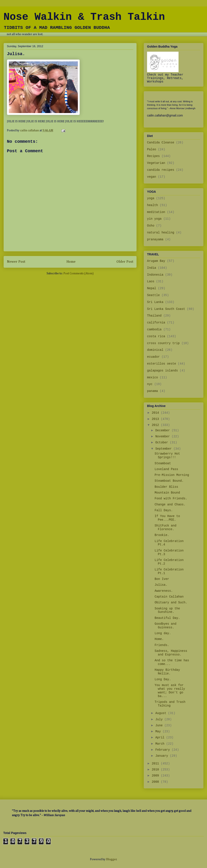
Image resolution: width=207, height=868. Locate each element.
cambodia (154, 329)
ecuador (153, 357)
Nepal (152, 288)
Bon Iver (162, 579)
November (163, 436)
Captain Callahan (169, 597)
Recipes (153, 156)
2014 (156, 413)
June (160, 725)
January (162, 756)
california (156, 323)
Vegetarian (156, 163)
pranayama (155, 239)
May (159, 731)
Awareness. (164, 591)
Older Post (125, 262)
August (162, 713)
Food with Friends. (171, 498)
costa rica (156, 336)
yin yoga (154, 219)
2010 (156, 770)
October (162, 443)
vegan (152, 177)
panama (152, 391)
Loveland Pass (166, 469)
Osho (151, 226)
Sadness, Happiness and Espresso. (171, 653)
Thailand (154, 316)
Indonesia (155, 275)
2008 (156, 782)
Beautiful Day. (167, 618)
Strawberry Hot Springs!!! (167, 456)
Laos (151, 281)
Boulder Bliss (166, 487)
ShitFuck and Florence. (165, 527)
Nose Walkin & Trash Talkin (84, 17)
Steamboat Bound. (169, 481)
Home (71, 262)
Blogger (111, 859)
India (152, 268)
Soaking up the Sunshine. (167, 610)
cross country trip (163, 343)
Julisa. (161, 585)
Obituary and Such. (171, 602)
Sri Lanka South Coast (166, 309)
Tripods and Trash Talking (170, 704)
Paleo (152, 149)
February (163, 750)
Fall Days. (164, 510)
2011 (156, 764)
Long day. (163, 633)
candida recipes (161, 170)
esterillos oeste (162, 364)
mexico (152, 377)
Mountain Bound (167, 493)
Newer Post (16, 262)
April (161, 738)
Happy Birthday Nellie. (167, 672)
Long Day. (163, 679)
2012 (156, 425)
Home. (159, 639)
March (161, 744)
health (152, 205)
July (160, 719)
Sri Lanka (155, 302)
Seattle (153, 295)
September (164, 449)
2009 (156, 776)
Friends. (162, 645)
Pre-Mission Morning (172, 475)
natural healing (161, 233)
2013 (156, 419)
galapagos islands (162, 371)
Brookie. (162, 535)
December (163, 430)
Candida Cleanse (161, 143)
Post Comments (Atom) (78, 273)
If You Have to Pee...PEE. (167, 518)
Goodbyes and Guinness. (165, 626)
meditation (156, 212)
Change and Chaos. (170, 505)
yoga (151, 198)
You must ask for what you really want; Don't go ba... (170, 691)
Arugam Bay (156, 261)
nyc (150, 384)
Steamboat (163, 463)
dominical (155, 350)
